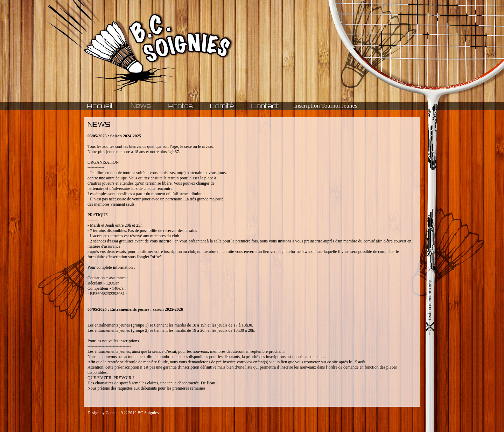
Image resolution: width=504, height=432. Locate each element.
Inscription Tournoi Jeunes (326, 106)
